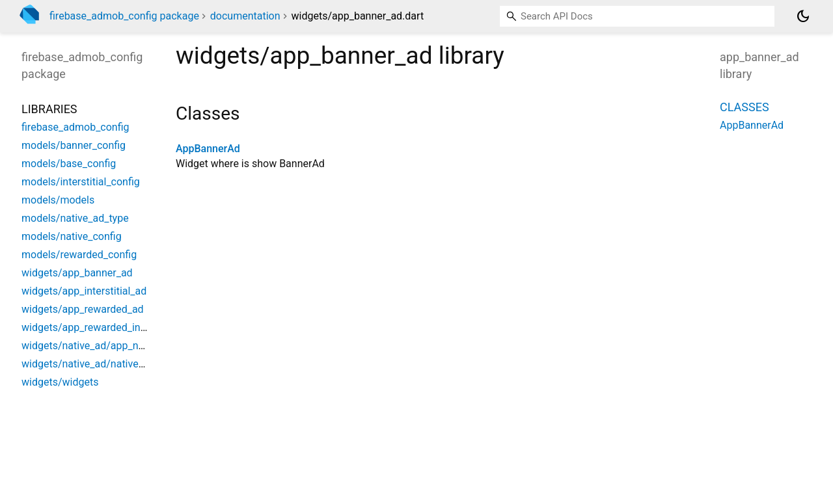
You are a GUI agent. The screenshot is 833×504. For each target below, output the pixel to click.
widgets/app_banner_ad (77, 273)
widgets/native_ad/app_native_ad (99, 346)
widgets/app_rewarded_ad (83, 309)
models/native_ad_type (75, 218)
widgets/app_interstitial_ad (84, 291)
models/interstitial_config (81, 182)
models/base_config (69, 164)
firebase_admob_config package (124, 16)
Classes (744, 107)
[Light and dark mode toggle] (803, 16)
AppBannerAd (208, 149)
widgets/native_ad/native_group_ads (106, 364)
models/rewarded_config (79, 255)
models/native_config (72, 236)
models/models (58, 200)
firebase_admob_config (75, 127)
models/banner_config (74, 145)
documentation (245, 16)
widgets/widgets (60, 382)
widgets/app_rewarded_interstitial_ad (108, 327)
